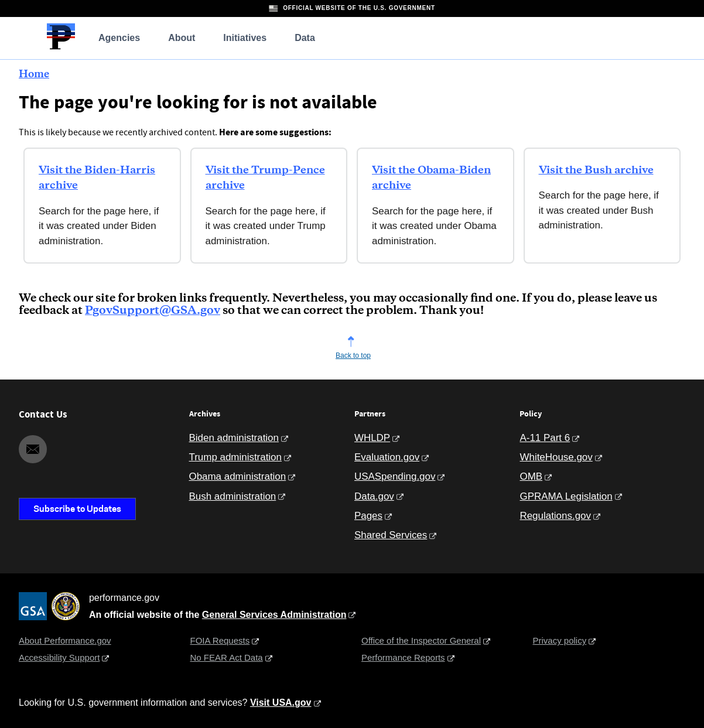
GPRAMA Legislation (566, 496)
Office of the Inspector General (421, 640)
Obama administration (238, 476)
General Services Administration (274, 615)
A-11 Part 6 (545, 438)
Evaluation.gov (387, 457)
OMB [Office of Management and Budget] (531, 476)
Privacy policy (560, 640)
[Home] (61, 48)
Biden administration (234, 438)
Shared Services (391, 535)
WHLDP (372, 438)
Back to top (353, 356)
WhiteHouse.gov (556, 457)
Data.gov (374, 496)
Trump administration (235, 457)
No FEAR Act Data (227, 657)
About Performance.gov (65, 640)
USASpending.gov (395, 476)
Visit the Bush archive (596, 170)
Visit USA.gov (281, 703)
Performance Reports (403, 657)
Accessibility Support (59, 657)
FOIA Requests (220, 640)
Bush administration (233, 496)
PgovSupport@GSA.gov (153, 311)
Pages (368, 516)
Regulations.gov (555, 516)
